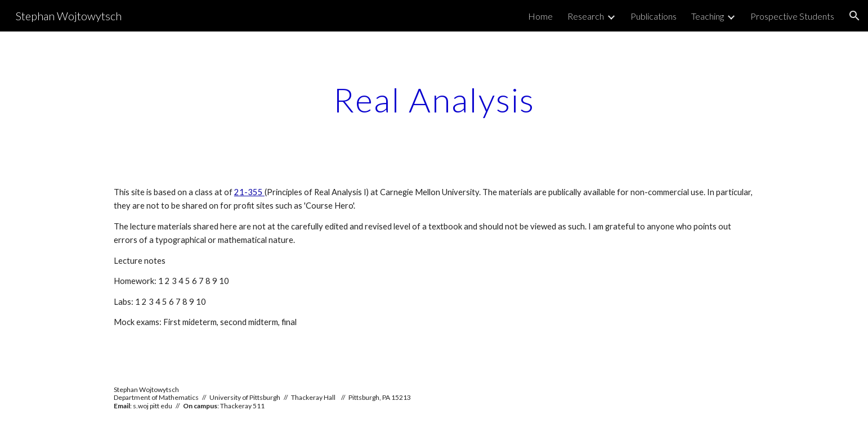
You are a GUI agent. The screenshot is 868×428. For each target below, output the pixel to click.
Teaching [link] (708, 16)
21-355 (249, 192)
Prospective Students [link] (792, 16)
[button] (854, 16)
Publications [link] (654, 16)
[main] (434, 100)
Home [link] (540, 16)
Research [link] (586, 16)
